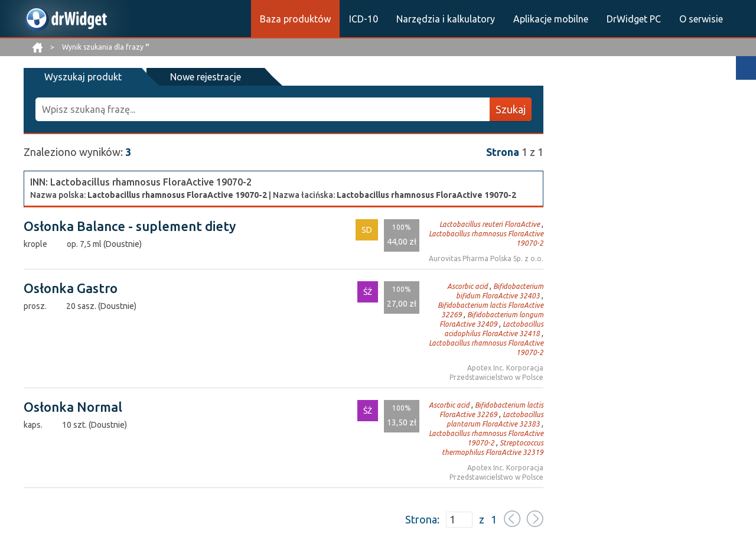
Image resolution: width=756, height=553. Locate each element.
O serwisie (701, 19)
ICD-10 (364, 19)
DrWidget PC (634, 19)
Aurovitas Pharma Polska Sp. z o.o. (486, 258)
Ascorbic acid (467, 286)
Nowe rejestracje (206, 77)
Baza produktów (295, 19)
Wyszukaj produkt (83, 77)
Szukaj (511, 109)
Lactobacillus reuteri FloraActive (490, 224)
